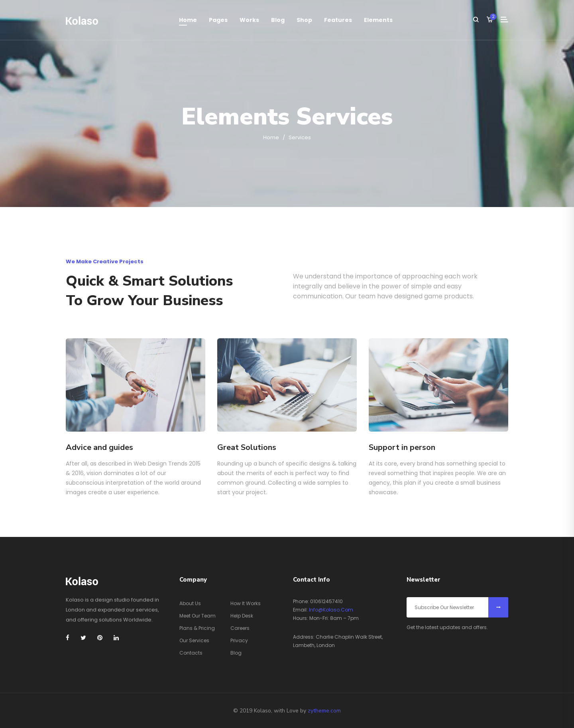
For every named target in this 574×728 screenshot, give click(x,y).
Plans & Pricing (197, 628)
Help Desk (242, 616)
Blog (278, 20)
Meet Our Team (198, 616)
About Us (190, 603)
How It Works (246, 603)
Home (188, 20)
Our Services (194, 640)
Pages (218, 20)
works (249, 20)
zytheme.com (324, 711)
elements (378, 20)
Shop (304, 20)
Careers (240, 628)
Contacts (191, 653)
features (338, 20)
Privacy (239, 640)
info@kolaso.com (331, 610)
